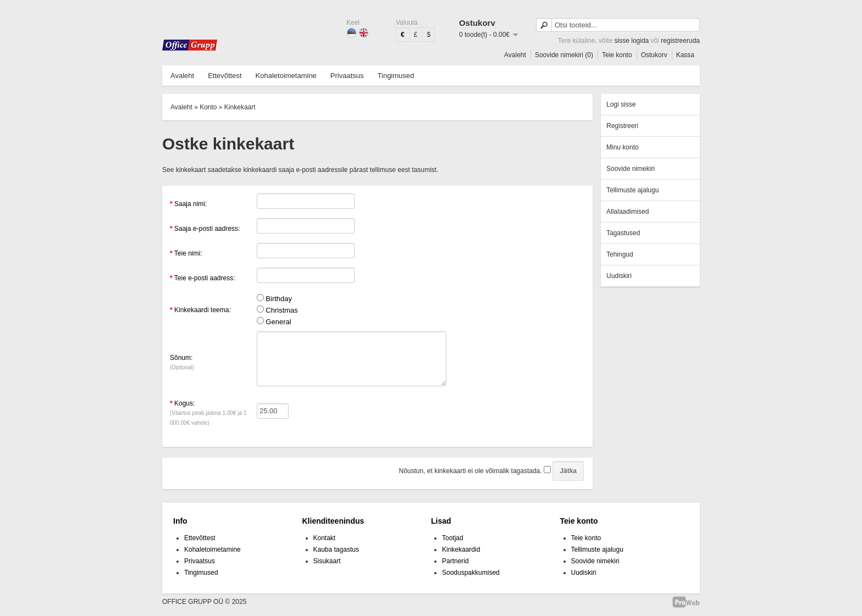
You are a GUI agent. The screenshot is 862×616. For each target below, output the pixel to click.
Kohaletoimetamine (286, 76)
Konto (208, 107)
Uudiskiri (619, 276)
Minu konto (623, 147)
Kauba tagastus (336, 550)
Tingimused (396, 76)
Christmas (282, 310)
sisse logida (632, 41)
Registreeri (622, 126)
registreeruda (680, 41)
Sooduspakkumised (471, 573)
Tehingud (620, 254)
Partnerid (455, 561)
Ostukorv (654, 55)
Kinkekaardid (461, 550)
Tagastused (623, 233)
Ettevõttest (225, 76)
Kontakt (325, 538)
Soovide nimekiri (631, 169)
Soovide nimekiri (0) (564, 55)
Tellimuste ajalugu (632, 190)
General (278, 322)
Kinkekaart (240, 107)
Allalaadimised (628, 212)
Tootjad (453, 538)
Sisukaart (327, 561)
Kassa (685, 55)
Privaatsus (347, 76)
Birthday (279, 299)
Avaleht (515, 55)
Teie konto (617, 55)
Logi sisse (621, 104)
